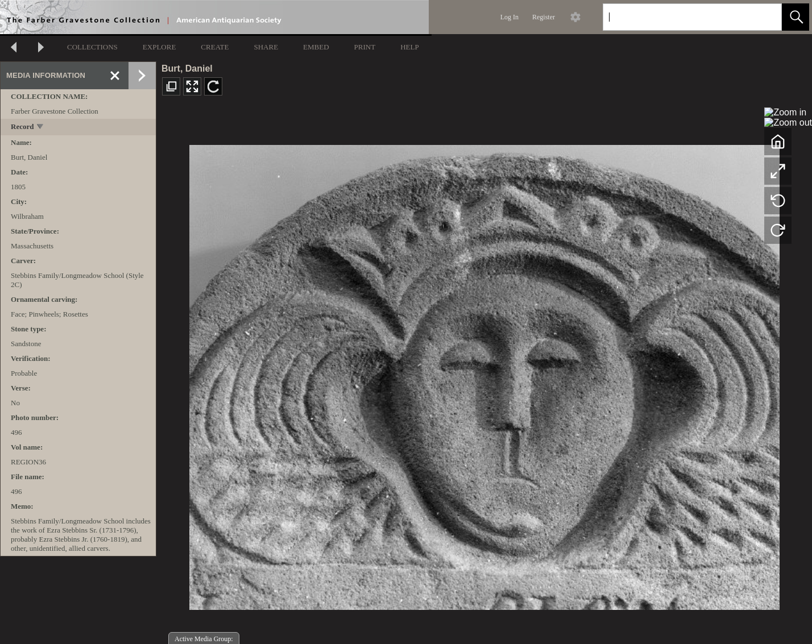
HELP (410, 47)
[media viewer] (484, 374)
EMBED (316, 47)
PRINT (365, 47)
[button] (796, 17)
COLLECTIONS (92, 47)
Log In (509, 17)
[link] (764, 17)
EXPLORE (159, 47)
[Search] (679, 17)
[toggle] (41, 128)
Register (544, 17)
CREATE (215, 47)
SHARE (266, 47)
